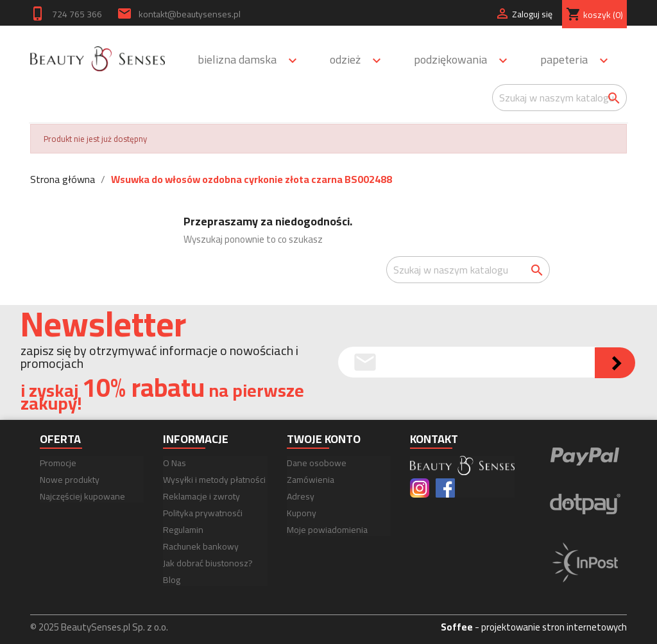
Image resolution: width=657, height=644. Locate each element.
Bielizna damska (253, 61)
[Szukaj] (559, 98)
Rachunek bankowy (201, 546)
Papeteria (580, 61)
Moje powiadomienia (327, 530)
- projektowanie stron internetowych (534, 627)
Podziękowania (466, 61)
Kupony (302, 513)
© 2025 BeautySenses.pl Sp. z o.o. (99, 627)
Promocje (58, 463)
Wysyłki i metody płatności (214, 480)
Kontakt (434, 439)
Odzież (361, 61)
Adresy (301, 496)
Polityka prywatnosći (203, 513)
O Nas (175, 463)
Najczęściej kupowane (82, 496)
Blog (172, 580)
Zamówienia (311, 480)
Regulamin (183, 530)
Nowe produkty (70, 480)
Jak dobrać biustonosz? (208, 563)
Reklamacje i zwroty (201, 496)
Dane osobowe (317, 463)
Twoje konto (324, 439)
